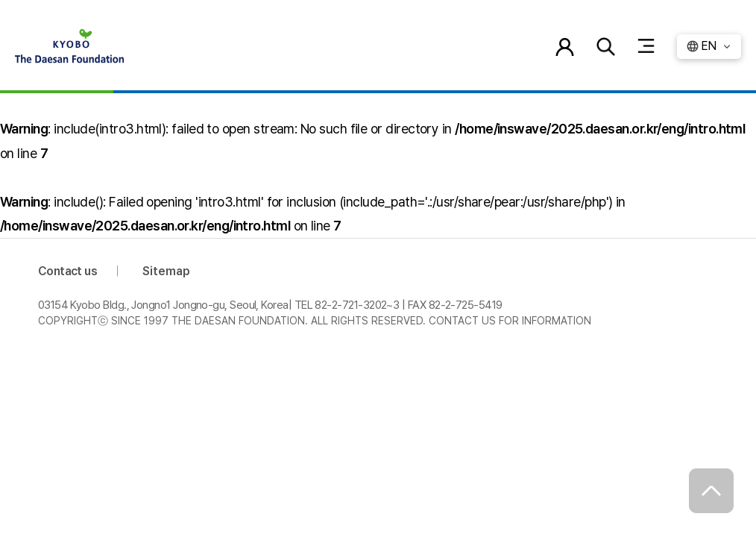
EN (709, 46)
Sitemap (166, 271)
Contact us (68, 271)
